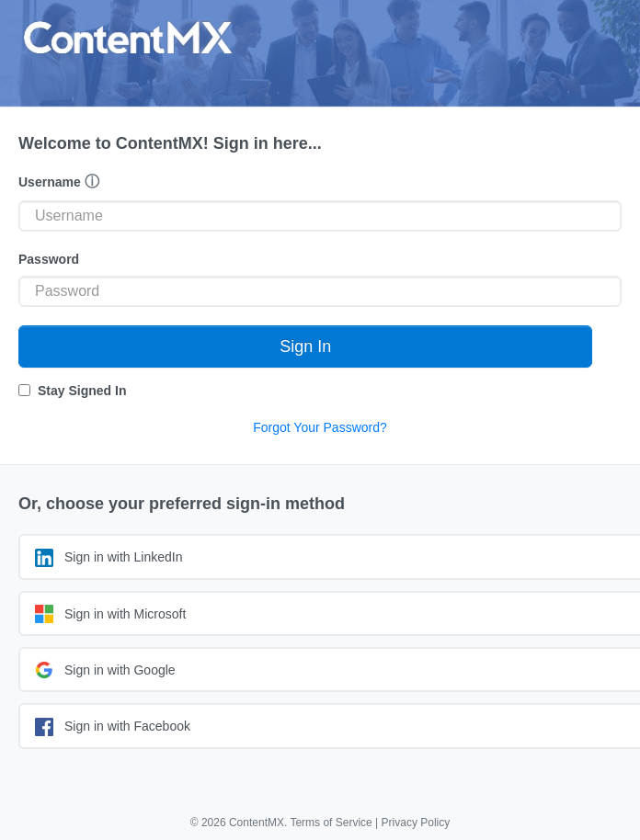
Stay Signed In (82, 391)
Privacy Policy (416, 823)
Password (49, 259)
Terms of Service (331, 823)
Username (59, 182)
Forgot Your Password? (320, 427)
